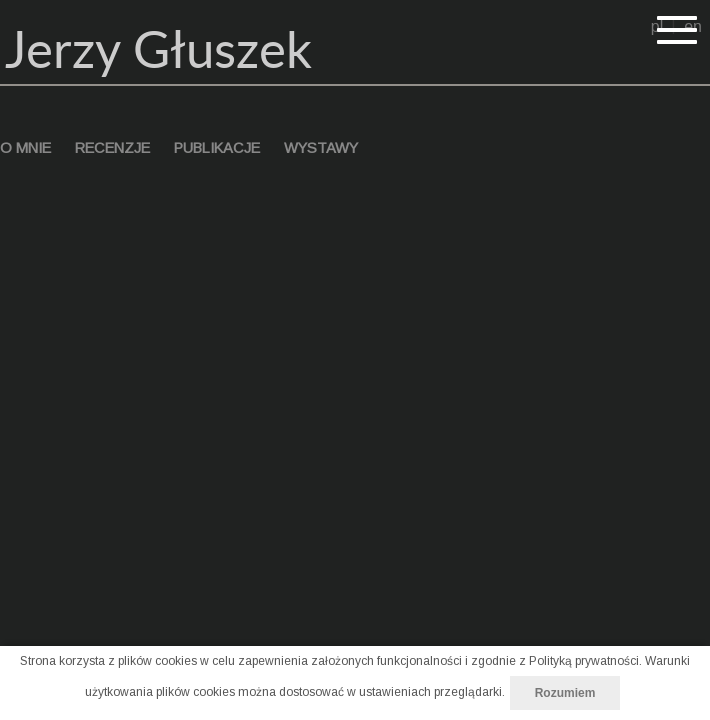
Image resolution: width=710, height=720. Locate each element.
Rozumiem (565, 693)
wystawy (321, 148)
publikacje (217, 148)
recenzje (112, 148)
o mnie (25, 148)
